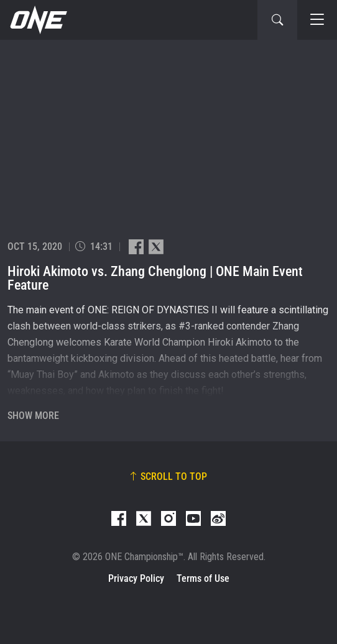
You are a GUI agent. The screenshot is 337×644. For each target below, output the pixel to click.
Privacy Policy (136, 578)
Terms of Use (203, 578)
